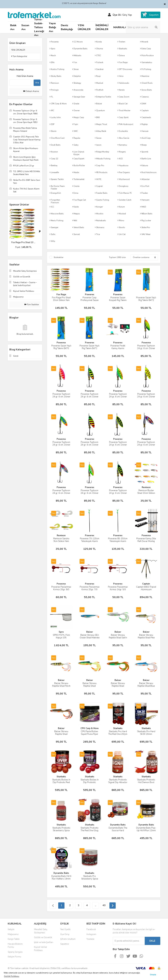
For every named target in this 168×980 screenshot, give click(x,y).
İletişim (11, 929)
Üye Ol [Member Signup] (117, 15)
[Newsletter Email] (129, 941)
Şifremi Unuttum (68, 939)
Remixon (146, 487)
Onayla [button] (153, 975)
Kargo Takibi (14, 939)
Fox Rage (61, 295)
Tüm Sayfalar (32, 305)
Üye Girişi (65, 934)
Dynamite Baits (118, 825)
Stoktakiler (58, 257)
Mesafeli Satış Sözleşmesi (41, 931)
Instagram (91, 934)
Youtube (90, 939)
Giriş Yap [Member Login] (127, 15)
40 (104, 905)
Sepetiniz (65, 944)
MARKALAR (121, 27)
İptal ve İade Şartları (44, 942)
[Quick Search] (20, 83)
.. (95, 905)
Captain (146, 584)
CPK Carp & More (90, 728)
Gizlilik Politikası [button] (12, 976)
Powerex (90, 295)
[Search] (143, 27)
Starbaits (118, 728)
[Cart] (151, 15)
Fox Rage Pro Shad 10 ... (25, 242)
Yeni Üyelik (65, 929)
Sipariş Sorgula (15, 952)
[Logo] (34, 15)
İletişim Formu (14, 957)
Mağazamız (13, 934)
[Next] (40, 231)
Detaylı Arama (31, 91)
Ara (37, 83)
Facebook (91, 929)
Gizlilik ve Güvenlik (43, 937)
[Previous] (10, 231)
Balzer (90, 632)
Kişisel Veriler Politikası (41, 949)
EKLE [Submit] (152, 941)
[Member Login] (109, 15)
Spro (61, 632)
